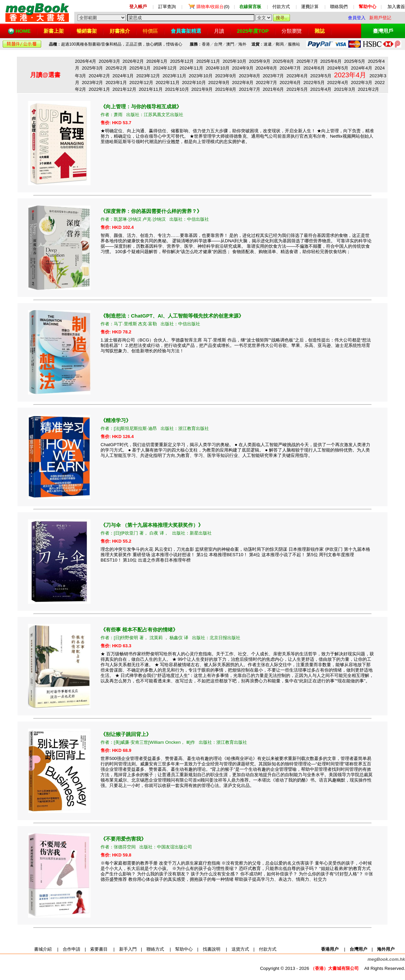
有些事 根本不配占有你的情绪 (139, 630)
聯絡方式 (155, 949)
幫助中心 (184, 949)
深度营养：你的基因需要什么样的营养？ (151, 211)
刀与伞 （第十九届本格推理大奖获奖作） (152, 525)
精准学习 (116, 420)
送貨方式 (240, 949)
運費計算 (310, 7)
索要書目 (99, 949)
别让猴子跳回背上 (126, 734)
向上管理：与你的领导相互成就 (141, 106)
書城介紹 (43, 949)
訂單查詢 (167, 7)
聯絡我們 (339, 7)
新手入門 (128, 949)
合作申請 (72, 949)
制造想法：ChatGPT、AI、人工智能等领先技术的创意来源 (172, 316)
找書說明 (212, 949)
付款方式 (281, 7)
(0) (213, 7)
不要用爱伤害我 (123, 839)
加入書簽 (396, 7)
